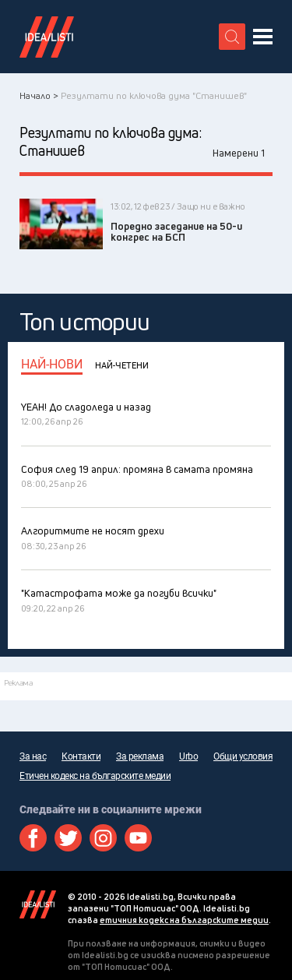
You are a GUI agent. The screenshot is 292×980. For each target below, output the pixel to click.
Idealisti (38, 904)
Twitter (68, 838)
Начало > (39, 95)
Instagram (103, 838)
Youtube (138, 838)
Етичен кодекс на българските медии (95, 776)
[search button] (232, 37)
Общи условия (243, 756)
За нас (33, 756)
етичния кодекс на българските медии (184, 920)
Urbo (188, 756)
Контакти (81, 756)
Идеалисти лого (47, 37)
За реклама (140, 756)
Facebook (33, 838)
